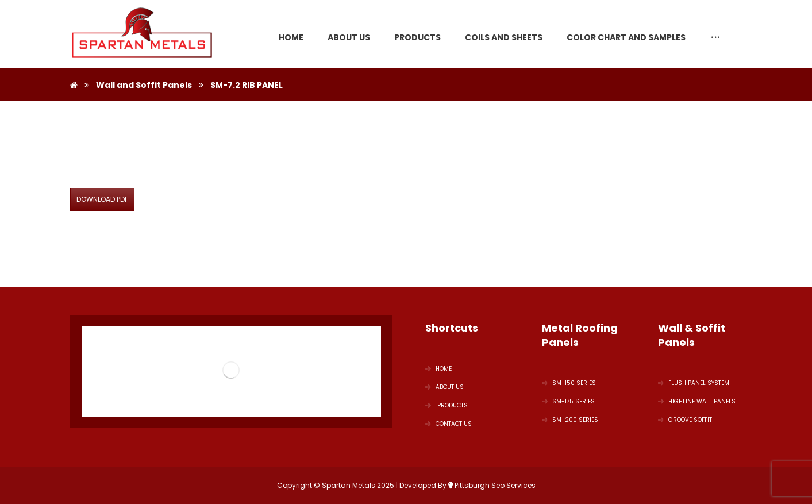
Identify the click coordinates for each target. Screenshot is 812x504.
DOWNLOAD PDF (102, 199)
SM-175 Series (568, 401)
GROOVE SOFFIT (685, 420)
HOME (438, 369)
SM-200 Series (570, 420)
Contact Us (449, 424)
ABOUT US (445, 387)
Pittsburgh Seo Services (492, 485)
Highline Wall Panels (697, 401)
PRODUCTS (447, 405)
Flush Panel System (694, 383)
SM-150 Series (569, 383)
